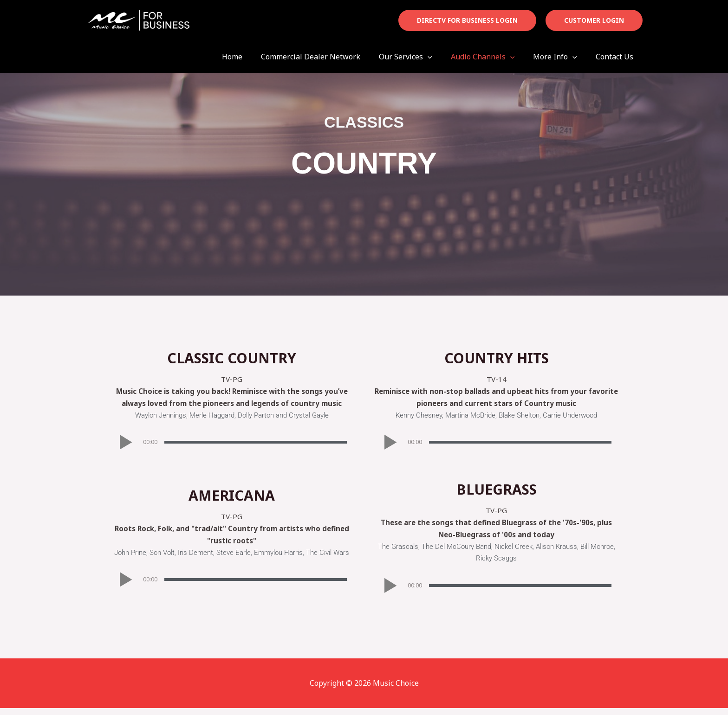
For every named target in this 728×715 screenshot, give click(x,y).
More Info (561, 57)
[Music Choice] (139, 19)
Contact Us (616, 57)
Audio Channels (492, 57)
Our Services (419, 57)
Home (253, 57)
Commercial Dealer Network (327, 57)
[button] (467, 20)
